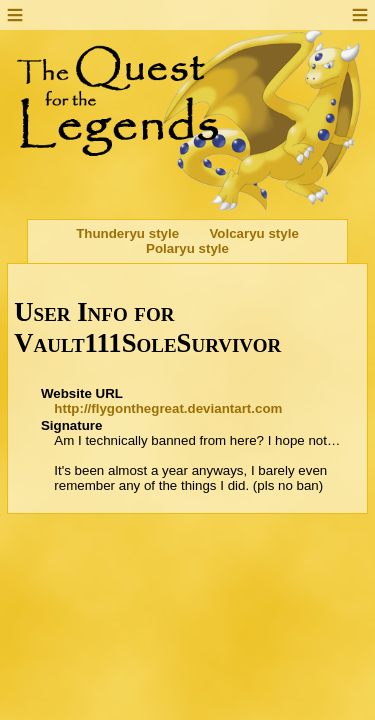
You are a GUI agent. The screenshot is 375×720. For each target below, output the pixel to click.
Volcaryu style (253, 233)
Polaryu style (187, 248)
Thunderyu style (127, 233)
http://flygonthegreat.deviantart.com (168, 408)
